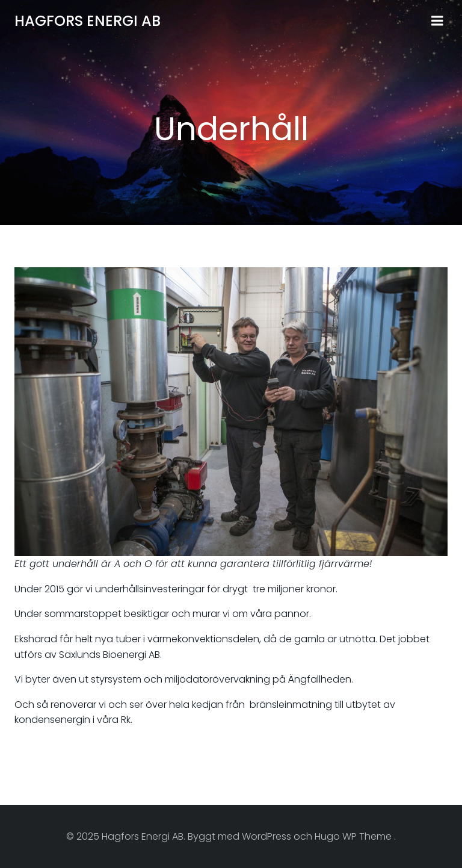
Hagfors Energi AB (88, 21)
